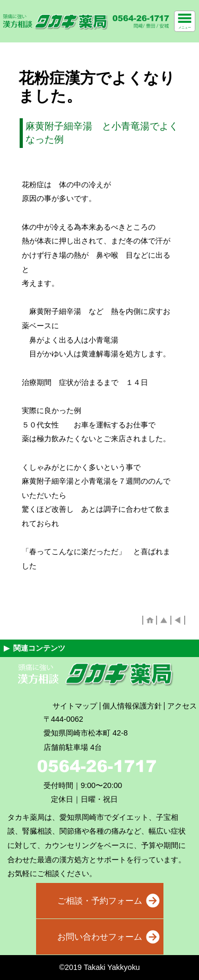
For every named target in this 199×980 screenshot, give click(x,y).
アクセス (182, 706)
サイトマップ (75, 706)
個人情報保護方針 (132, 706)
